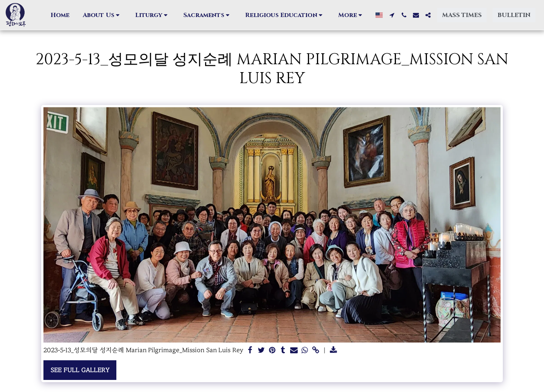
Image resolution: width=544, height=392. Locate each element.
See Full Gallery (80, 370)
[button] (102, 15)
